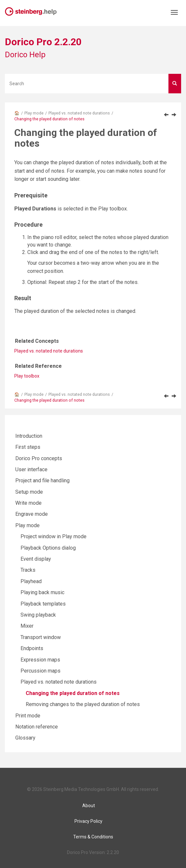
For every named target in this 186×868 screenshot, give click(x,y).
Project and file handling (42, 481)
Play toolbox (27, 376)
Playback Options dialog (48, 548)
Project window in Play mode (53, 536)
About (89, 806)
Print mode (28, 716)
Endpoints (32, 648)
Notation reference (37, 727)
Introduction (29, 436)
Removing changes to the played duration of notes (83, 704)
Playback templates (43, 604)
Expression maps (40, 660)
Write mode (28, 503)
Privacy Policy (88, 821)
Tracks (28, 570)
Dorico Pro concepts (39, 458)
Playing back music (42, 592)
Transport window (41, 637)
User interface (31, 469)
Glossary (25, 738)
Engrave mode (32, 514)
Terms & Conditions (93, 837)
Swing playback (38, 615)
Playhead (31, 581)
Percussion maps (40, 671)
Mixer (27, 626)
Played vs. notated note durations (79, 113)
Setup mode (29, 492)
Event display (36, 559)
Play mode (34, 113)
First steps (28, 447)
